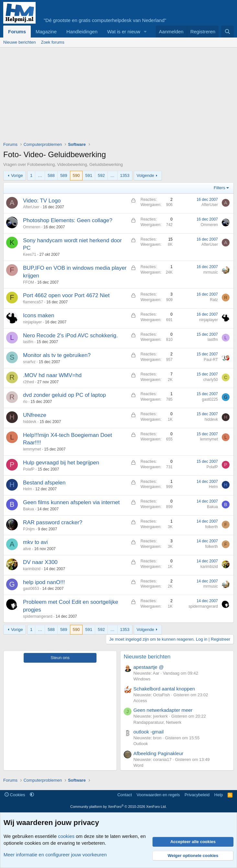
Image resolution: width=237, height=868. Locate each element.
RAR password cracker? (53, 522)
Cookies (15, 795)
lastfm (28, 342)
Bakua (28, 509)
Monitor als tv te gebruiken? (57, 355)
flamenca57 (33, 302)
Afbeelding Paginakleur (158, 753)
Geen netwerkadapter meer (163, 710)
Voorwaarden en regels (158, 795)
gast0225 (210, 399)
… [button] (40, 175)
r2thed (28, 382)
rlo (25, 402)
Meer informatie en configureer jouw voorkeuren (55, 855)
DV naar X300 (40, 562)
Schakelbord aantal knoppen (164, 689)
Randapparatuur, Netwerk (157, 722)
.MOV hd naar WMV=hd (52, 375)
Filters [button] (219, 188)
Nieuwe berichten (19, 42)
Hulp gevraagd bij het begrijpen (61, 463)
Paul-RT (211, 360)
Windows (142, 679)
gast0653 (31, 589)
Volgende (145, 175)
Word (138, 765)
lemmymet (32, 449)
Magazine (46, 32)
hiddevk (30, 422)
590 (76, 175)
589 (64, 175)
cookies (66, 836)
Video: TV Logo (42, 201)
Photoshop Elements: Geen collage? (68, 220)
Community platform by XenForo (119, 807)
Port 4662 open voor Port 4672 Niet (66, 295)
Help (219, 795)
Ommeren (32, 227)
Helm (28, 489)
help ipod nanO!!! (44, 582)
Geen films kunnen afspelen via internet (71, 502)
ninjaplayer (32, 322)
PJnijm (29, 529)
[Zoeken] (227, 32)
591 (89, 175)
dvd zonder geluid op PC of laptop (64, 395)
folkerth (212, 527)
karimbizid (32, 569)
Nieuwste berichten (147, 657)
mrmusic (211, 272)
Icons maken (39, 315)
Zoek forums (52, 42)
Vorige (17, 175)
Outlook (141, 744)
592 (101, 175)
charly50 (211, 380)
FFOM (28, 282)
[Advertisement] (120, 96)
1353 (125, 175)
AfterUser (31, 207)
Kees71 (30, 255)
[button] (145, 32)
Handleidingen (82, 32)
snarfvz (29, 362)
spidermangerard (38, 616)
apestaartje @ (149, 667)
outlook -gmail (148, 732)
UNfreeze (35, 415)
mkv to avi (35, 542)
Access (140, 701)
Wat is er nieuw (124, 32)
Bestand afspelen (44, 483)
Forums (17, 32)
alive (27, 549)
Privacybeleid (197, 795)
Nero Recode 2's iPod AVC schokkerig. (70, 336)
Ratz (214, 300)
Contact (124, 795)
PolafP (29, 469)
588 (51, 175)
